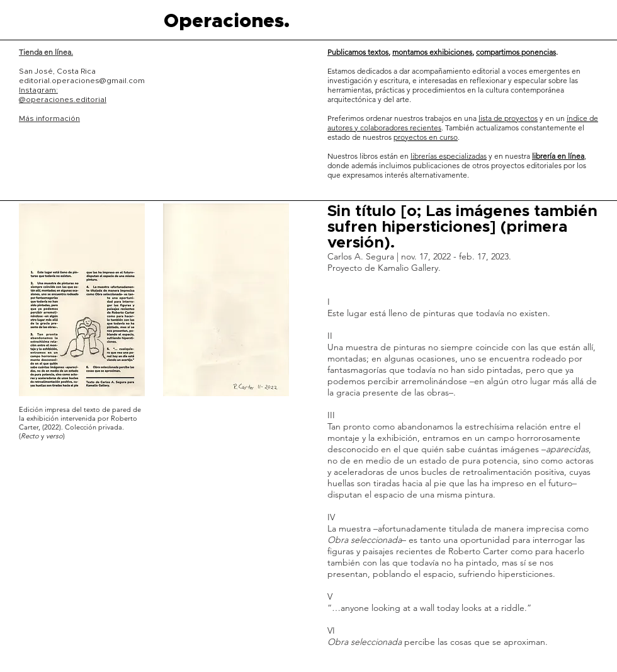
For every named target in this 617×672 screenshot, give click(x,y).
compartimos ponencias (516, 52)
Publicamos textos (358, 52)
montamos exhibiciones (432, 52)
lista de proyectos (508, 118)
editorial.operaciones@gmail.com (82, 81)
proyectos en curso (426, 137)
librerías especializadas (449, 156)
